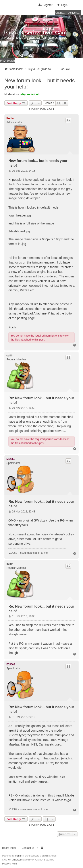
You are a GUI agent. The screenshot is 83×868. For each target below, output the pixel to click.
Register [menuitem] (45, 5)
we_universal (14, 860)
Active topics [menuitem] (75, 13)
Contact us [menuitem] (28, 848)
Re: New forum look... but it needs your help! (41, 400)
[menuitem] (6, 864)
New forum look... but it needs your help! (40, 84)
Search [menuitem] (11, 61)
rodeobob (33, 94)
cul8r (10, 356)
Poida (10, 118)
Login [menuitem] (62, 5)
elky (23, 94)
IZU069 (11, 459)
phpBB (18, 856)
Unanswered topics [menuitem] (62, 13)
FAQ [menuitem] (3, 61)
